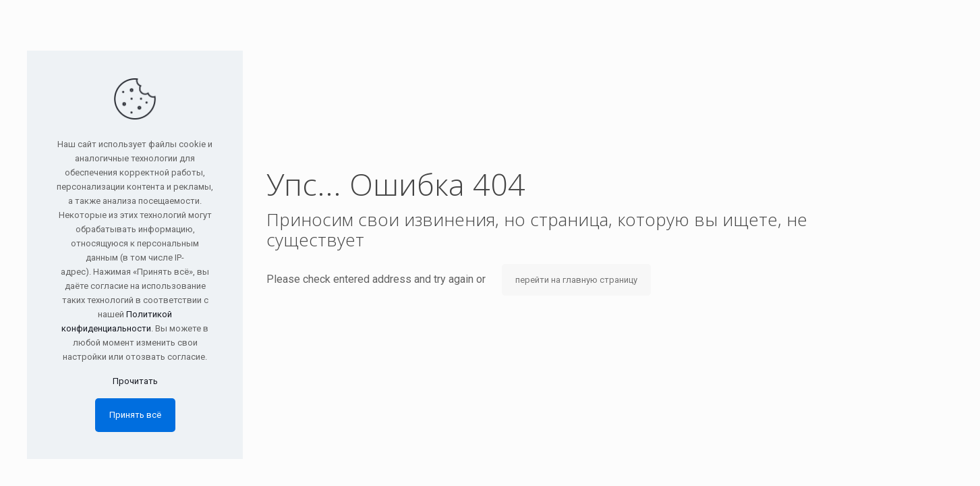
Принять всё (135, 415)
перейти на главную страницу (576, 280)
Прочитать (135, 381)
